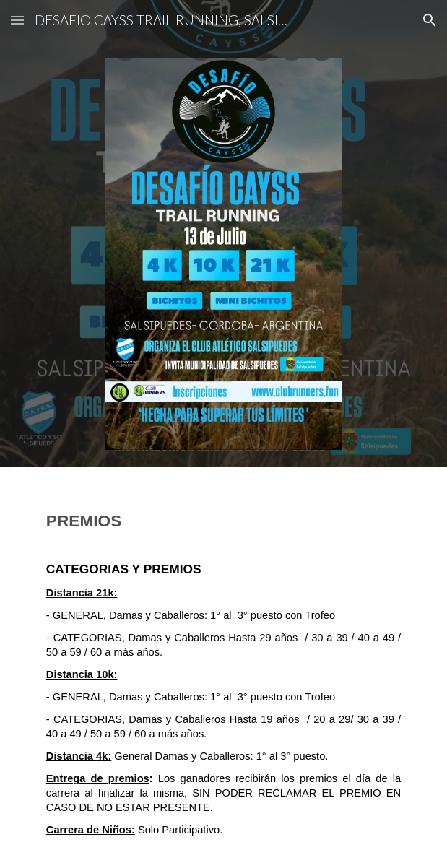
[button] (17, 20)
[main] (223, 668)
